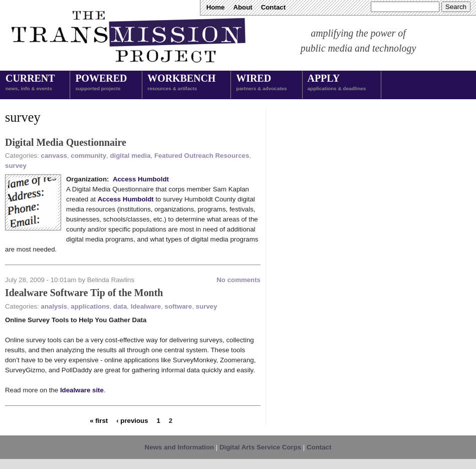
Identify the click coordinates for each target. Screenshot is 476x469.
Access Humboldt (141, 179)
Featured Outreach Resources (202, 156)
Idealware (146, 306)
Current (30, 83)
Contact (273, 7)
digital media (130, 156)
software (179, 306)
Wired (261, 83)
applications (90, 306)
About (243, 7)
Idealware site (82, 390)
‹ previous (132, 420)
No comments (239, 280)
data (120, 306)
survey (16, 166)
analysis (54, 306)
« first (99, 420)
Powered (101, 83)
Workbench (181, 83)
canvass (54, 156)
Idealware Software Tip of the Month (84, 293)
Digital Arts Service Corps (260, 447)
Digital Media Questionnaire (66, 142)
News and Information (180, 447)
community (88, 156)
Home (216, 7)
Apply (337, 83)
